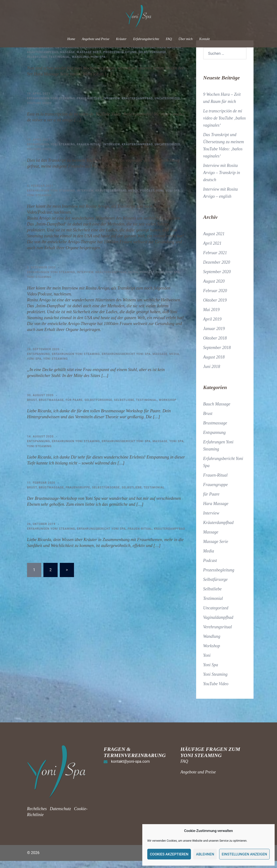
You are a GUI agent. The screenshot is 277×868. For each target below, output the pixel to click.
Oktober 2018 (215, 345)
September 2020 (217, 279)
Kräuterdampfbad (43, 59)
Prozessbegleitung (120, 59)
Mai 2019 (212, 317)
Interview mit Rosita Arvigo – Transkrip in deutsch (222, 180)
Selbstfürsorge (152, 59)
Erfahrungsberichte (146, 39)
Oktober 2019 (215, 307)
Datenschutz (60, 816)
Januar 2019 (214, 336)
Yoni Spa (98, 64)
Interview (111, 106)
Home (71, 39)
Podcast (147, 198)
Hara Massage (169, 55)
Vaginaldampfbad (218, 625)
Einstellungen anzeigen (244, 854)
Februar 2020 (215, 298)
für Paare (74, 407)
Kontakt (204, 39)
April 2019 (212, 326)
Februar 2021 (215, 260)
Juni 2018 (212, 374)
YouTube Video (39, 110)
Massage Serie (89, 59)
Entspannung (67, 55)
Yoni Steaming (39, 202)
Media (133, 198)
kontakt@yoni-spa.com (130, 769)
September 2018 (217, 355)
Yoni (160, 198)
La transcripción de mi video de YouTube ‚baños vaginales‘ (225, 125)
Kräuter (121, 39)
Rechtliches (37, 816)
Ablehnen (205, 854)
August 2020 (214, 288)
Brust (32, 407)
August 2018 (214, 364)
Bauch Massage (40, 55)
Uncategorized (167, 106)
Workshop (168, 407)
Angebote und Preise (96, 39)
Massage (67, 59)
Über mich (186, 39)
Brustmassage (51, 407)
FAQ (169, 39)
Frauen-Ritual (143, 55)
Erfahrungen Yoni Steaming (51, 106)
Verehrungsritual (218, 634)
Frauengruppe (78, 495)
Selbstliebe (37, 64)
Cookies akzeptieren (169, 854)
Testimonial (60, 64)
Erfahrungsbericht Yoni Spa (105, 55)
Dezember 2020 (217, 269)
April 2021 (212, 250)
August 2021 (214, 241)
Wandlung (81, 64)
